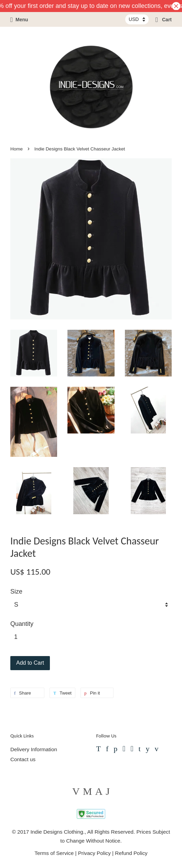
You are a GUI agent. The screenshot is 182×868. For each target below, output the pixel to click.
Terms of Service (54, 853)
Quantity (22, 624)
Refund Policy (131, 853)
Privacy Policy (94, 853)
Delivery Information (34, 749)
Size (16, 591)
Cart (164, 20)
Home (17, 149)
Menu (19, 20)
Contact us (23, 759)
